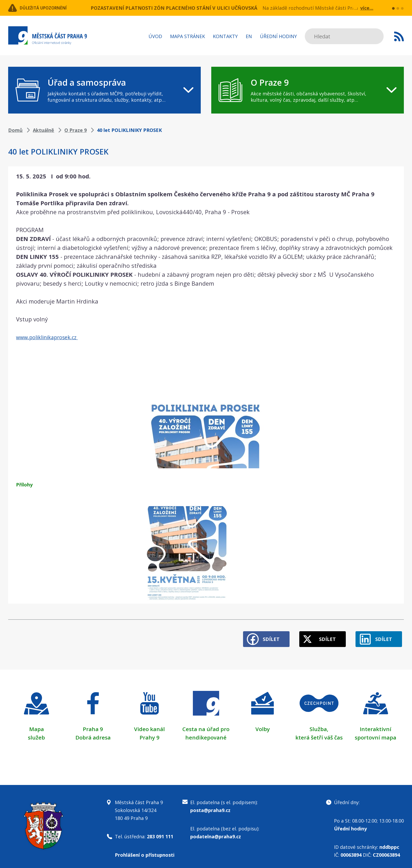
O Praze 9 (76, 130)
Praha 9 (93, 725)
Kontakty (225, 36)
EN (249, 36)
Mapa (37, 725)
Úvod (155, 36)
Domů (15, 130)
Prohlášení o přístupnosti (145, 851)
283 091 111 (160, 833)
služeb (36, 733)
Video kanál (149, 725)
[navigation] (104, 90)
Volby (263, 725)
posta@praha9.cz (210, 806)
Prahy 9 (150, 733)
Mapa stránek (187, 36)
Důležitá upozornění (51, 8)
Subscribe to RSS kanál (399, 36)
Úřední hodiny (278, 36)
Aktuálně (43, 130)
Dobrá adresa (93, 733)
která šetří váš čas (319, 733)
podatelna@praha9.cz (216, 833)
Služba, (319, 725)
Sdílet (259, 635)
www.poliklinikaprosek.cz (51, 337)
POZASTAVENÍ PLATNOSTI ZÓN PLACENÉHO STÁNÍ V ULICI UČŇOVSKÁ (174, 8)
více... (367, 8)
